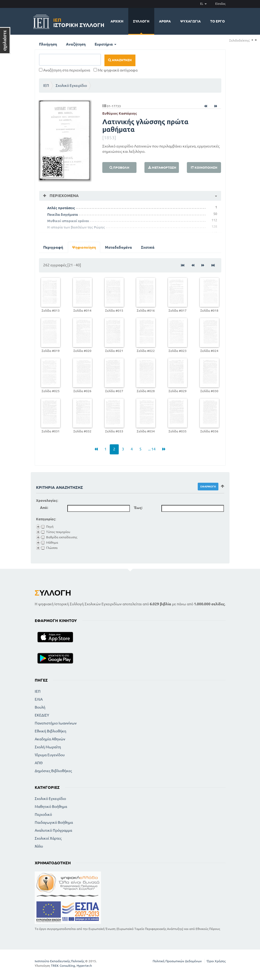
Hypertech (84, 966)
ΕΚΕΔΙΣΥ (42, 715)
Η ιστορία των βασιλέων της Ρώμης (76, 227)
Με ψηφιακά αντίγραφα (116, 70)
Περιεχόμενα (64, 196)
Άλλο (39, 846)
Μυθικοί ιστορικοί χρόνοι (68, 221)
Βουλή (40, 707)
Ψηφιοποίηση (84, 247)
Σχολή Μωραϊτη (48, 747)
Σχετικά (148, 247)
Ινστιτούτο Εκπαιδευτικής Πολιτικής (60, 961)
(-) (256, 40)
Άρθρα (165, 21)
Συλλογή (141, 21)
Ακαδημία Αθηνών (50, 739)
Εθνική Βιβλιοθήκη (50, 731)
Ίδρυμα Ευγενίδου (50, 755)
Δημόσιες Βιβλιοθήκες (53, 771)
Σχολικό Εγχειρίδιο (71, 86)
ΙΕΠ (46, 86)
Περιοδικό (43, 815)
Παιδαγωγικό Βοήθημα (54, 822)
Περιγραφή (53, 247)
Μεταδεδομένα (118, 247)
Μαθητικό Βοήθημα (51, 807)
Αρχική (117, 21)
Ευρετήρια (105, 44)
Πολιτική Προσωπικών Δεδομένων (177, 961)
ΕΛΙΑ (39, 699)
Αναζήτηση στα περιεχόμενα (65, 70)
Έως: (138, 508)
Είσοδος (220, 4)
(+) (252, 40)
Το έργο (217, 21)
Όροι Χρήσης (216, 961)
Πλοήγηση (48, 44)
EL (203, 4)
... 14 (152, 449)
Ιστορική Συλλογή (79, 22)
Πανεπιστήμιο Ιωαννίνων (56, 723)
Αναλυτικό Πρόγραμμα (53, 830)
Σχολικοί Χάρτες (48, 838)
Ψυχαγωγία (190, 21)
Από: (44, 508)
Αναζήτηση (76, 44)
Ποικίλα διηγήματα (63, 214)
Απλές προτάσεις (61, 208)
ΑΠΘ (39, 763)
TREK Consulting (63, 966)
